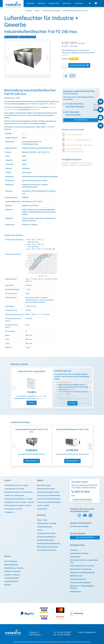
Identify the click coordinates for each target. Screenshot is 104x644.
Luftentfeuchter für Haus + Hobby (16, 485)
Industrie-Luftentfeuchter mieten (49, 499)
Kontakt (79, 5)
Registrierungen (76, 592)
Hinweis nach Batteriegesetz (80, 583)
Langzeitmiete (42, 509)
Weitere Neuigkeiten (11, 565)
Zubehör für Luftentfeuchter (14, 495)
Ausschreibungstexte (12, 578)
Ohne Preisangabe (72, 115)
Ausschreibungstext (75, 135)
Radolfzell (76, 163)
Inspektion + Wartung (12, 575)
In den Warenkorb (79, 65)
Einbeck (74, 165)
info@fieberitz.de (90, 632)
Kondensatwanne (11, 110)
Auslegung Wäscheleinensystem (49, 543)
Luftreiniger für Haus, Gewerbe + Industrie (19, 502)
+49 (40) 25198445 (64, 632)
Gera (83, 163)
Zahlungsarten (75, 557)
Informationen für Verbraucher (81, 569)
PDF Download (81, 120)
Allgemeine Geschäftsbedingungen (82, 573)
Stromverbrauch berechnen (47, 550)
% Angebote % (9, 512)
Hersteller (8, 585)
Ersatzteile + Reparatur (12, 571)
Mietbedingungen (76, 576)
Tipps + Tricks (42, 520)
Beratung (54, 5)
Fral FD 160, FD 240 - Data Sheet (80, 145)
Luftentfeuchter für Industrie (51, 11)
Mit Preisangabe (71, 112)
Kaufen (30, 5)
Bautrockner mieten (44, 485)
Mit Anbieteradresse (73, 104)
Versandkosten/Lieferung (79, 553)
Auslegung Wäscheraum (46, 540)
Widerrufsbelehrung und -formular (82, 566)
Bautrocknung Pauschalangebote (49, 502)
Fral (24, 134)
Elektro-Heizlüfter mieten (46, 489)
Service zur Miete (43, 505)
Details (66, 55)
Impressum (74, 550)
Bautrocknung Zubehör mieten (48, 492)
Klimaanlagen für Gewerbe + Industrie (18, 505)
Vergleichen (32, 461)
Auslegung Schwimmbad (46, 533)
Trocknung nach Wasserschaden (49, 495)
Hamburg (66, 163)
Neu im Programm (11, 561)
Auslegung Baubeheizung (46, 537)
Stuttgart (66, 165)
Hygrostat (39, 396)
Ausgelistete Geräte (11, 581)
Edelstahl (38, 107)
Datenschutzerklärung (78, 579)
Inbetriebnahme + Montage (47, 523)
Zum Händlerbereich (85, 537)
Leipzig (90, 163)
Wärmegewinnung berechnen (47, 547)
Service (67, 5)
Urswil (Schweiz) (85, 165)
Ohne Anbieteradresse (74, 107)
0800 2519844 (82, 492)
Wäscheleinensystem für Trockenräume (18, 492)
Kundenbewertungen (44, 527)
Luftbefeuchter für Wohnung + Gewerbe (18, 499)
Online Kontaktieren (82, 500)
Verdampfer (35, 110)
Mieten (42, 5)
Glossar (40, 530)
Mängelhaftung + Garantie (14, 568)
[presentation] (8, 58)
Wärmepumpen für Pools (13, 509)
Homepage (29, 11)
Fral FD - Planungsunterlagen (79, 140)
